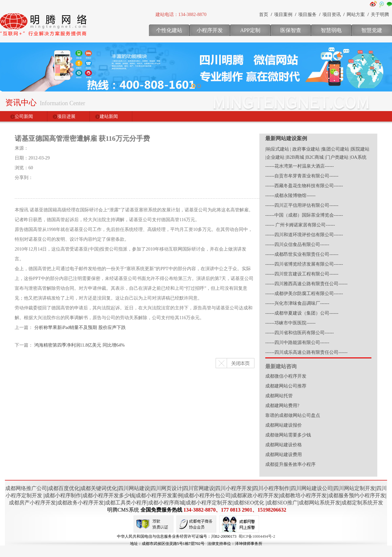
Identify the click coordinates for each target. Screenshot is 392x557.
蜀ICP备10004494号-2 (257, 536)
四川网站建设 (134, 488)
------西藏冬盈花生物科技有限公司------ (304, 186)
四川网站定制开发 (354, 488)
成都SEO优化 (249, 503)
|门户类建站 (337, 157)
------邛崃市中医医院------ (290, 323)
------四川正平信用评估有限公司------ (302, 205)
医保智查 (291, 30)
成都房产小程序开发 (32, 503)
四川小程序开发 (234, 488)
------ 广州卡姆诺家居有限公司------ (300, 225)
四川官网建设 (199, 488)
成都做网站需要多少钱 (288, 435)
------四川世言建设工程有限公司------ (302, 274)
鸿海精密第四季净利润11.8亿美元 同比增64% (80, 345)
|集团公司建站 (335, 149)
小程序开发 (210, 30)
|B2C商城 (314, 157)
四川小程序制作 (271, 488)
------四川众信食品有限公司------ (297, 245)
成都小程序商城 (166, 503)
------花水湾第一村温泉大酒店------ (300, 166)
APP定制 (250, 30)
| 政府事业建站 (305, 149)
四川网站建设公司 (312, 488)
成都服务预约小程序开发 (357, 495)
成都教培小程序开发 (303, 495)
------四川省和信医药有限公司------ (300, 333)
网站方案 (356, 15)
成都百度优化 (64, 488)
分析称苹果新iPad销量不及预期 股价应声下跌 (80, 328)
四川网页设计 (166, 488)
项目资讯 (332, 15)
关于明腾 (380, 15)
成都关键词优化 (99, 488)
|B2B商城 (295, 157)
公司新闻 (24, 116)
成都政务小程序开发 (80, 503)
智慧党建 (372, 30)
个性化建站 (169, 30)
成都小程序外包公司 (207, 495)
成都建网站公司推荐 (286, 386)
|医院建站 (360, 149)
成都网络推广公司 (26, 488)
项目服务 (307, 15)
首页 (264, 15)
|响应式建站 (277, 149)
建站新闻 (109, 116)
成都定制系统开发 (362, 503)
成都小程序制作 (63, 495)
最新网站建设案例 (286, 138)
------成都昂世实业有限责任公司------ (302, 254)
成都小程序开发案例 (159, 495)
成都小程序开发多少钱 (108, 495)
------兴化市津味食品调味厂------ (297, 303)
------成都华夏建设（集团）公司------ (302, 313)
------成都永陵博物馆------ (290, 196)
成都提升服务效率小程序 (290, 464)
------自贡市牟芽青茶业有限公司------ (302, 176)
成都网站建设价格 (284, 445)
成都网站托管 (279, 396)
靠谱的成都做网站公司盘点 (293, 415)
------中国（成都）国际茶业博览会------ (304, 215)
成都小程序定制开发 (209, 503)
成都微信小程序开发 (286, 376)
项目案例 (283, 15)
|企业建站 (275, 157)
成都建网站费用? (282, 406)
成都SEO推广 (282, 503)
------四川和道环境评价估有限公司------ (304, 235)
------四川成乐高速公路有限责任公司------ (306, 352)
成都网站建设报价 (284, 425)
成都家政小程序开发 (255, 495)
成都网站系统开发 (319, 503)
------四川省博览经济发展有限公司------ (304, 264)
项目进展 (66, 116)
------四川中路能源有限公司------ (297, 343)
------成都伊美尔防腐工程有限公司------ (304, 294)
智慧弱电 (331, 30)
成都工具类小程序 (126, 503)
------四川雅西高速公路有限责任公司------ (306, 284)
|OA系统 (358, 157)
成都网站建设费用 (284, 455)
